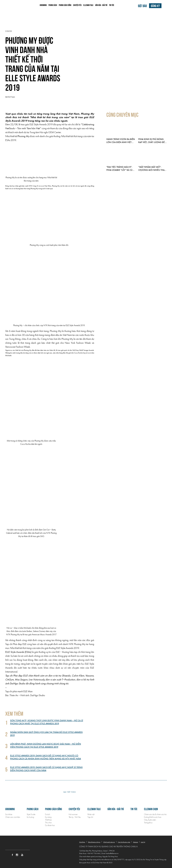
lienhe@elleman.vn (112, 854)
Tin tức (112, 5)
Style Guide (31, 814)
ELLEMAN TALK (88, 5)
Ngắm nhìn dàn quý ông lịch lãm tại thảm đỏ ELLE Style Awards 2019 (46, 734)
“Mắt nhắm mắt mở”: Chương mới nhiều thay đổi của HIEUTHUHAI (152, 170)
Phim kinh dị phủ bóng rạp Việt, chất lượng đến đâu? (152, 142)
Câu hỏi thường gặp (124, 842)
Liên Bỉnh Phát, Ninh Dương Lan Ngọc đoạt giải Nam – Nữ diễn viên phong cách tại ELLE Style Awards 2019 (46, 746)
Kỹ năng (48, 817)
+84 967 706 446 (94, 854)
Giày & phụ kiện (150, 820)
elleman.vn (108, 860)
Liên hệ (143, 842)
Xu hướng (30, 817)
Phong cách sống (65, 5)
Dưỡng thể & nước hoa (153, 817)
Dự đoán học (50, 825)
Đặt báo (142, 6)
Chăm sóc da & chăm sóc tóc (155, 814)
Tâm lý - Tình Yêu (75, 817)
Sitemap (135, 842)
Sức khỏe (9, 814)
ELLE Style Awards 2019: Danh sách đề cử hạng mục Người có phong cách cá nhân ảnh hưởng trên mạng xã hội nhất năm (46, 757)
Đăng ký (155, 6)
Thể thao (48, 820)
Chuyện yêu (77, 5)
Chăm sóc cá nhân (13, 817)
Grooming (43, 5)
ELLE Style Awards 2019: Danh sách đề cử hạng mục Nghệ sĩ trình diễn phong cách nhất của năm (46, 769)
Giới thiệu (82, 842)
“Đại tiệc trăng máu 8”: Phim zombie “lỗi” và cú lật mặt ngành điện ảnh (120, 170)
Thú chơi (48, 823)
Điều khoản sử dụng (94, 842)
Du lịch (48, 814)
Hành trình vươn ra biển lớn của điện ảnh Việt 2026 (121, 142)
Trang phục (148, 823)
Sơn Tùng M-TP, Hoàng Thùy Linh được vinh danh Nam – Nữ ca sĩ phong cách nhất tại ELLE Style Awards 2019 (47, 722)
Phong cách (53, 5)
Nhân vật (91, 814)
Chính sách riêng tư (109, 842)
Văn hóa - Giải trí (101, 5)
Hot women (73, 814)
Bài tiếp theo (70, 792)
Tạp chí (90, 817)
